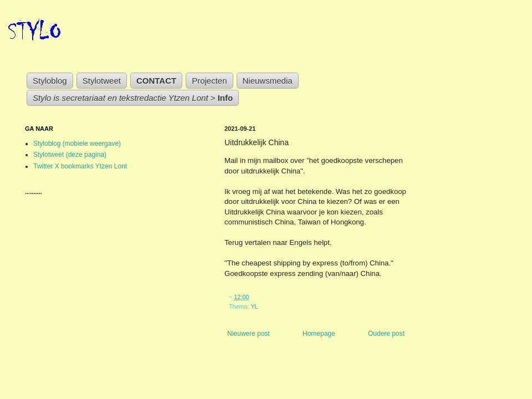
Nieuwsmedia (268, 81)
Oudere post (386, 334)
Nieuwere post (249, 334)
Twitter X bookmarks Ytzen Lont (80, 166)
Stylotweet (102, 81)
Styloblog (50, 81)
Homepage (319, 334)
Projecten (209, 81)
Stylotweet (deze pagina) (70, 155)
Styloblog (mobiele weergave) (77, 144)
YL (254, 306)
